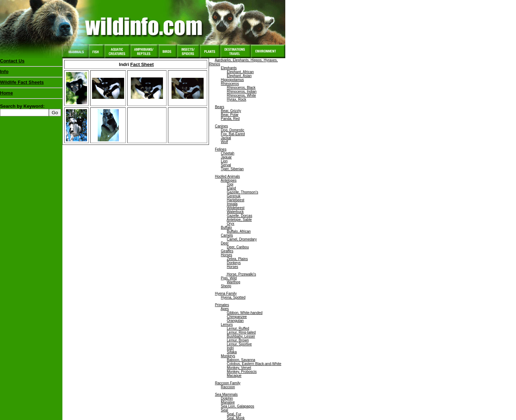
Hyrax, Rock (236, 99)
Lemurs (227, 325)
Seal (224, 410)
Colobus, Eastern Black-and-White (254, 364)
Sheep (226, 286)
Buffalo (226, 227)
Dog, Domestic (233, 130)
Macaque (234, 376)
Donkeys (234, 263)
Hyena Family (226, 294)
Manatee (228, 402)
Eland (231, 188)
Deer (225, 243)
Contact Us (12, 61)
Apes (225, 309)
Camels (227, 235)
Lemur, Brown (238, 340)
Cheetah (228, 153)
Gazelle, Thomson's (242, 192)
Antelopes (229, 180)
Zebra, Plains (237, 259)
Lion (224, 161)
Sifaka (232, 352)
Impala (232, 204)
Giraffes (227, 251)
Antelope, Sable (239, 220)
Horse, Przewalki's (241, 274)
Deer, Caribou (238, 247)
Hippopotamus (232, 80)
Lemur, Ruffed (238, 328)
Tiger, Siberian (232, 169)
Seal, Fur (234, 414)
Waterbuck (235, 212)
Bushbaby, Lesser (241, 336)
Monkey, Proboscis (242, 372)
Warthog (233, 282)
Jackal (226, 138)
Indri (230, 348)
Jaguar (226, 157)
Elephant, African (240, 72)
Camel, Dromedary (242, 239)
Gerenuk (234, 196)
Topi (230, 184)
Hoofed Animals (228, 176)
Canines (222, 126)
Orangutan (235, 321)
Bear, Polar (229, 115)
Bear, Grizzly (231, 111)
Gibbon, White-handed (245, 313)
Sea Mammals (226, 394)
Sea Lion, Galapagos (237, 406)
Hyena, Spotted (233, 297)
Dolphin (227, 398)
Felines (221, 149)
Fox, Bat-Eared (233, 134)
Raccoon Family (228, 383)
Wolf (224, 142)
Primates (222, 305)
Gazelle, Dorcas (239, 216)
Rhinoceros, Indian (242, 92)
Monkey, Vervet (239, 368)
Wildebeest (236, 208)
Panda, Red (230, 119)
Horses (226, 255)
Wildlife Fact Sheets (31, 84)
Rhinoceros (230, 84)
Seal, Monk (236, 418)
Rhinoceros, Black (241, 88)
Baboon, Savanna (241, 360)
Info (4, 72)
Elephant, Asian (239, 76)
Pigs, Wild (229, 278)
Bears (220, 107)
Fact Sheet (142, 64)
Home (6, 93)
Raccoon (228, 387)
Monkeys (228, 356)
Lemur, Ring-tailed (241, 332)
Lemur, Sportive (239, 344)
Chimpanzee (237, 317)
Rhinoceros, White (241, 95)
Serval (226, 165)
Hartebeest (236, 200)
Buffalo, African (239, 231)
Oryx (231, 224)
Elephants (229, 68)
